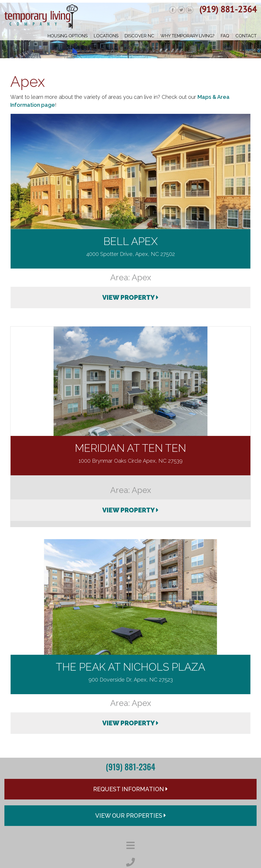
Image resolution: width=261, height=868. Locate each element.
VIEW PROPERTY (130, 297)
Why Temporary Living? (188, 36)
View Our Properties (131, 816)
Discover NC (139, 36)
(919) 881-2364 (228, 9)
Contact (246, 36)
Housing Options (68, 36)
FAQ (225, 36)
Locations (106, 36)
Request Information (130, 789)
